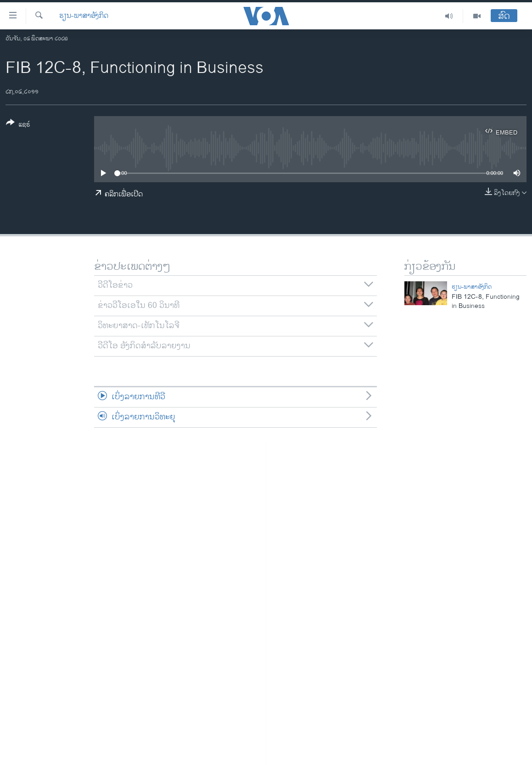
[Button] (18, 125)
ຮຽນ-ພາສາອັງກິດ (84, 16)
